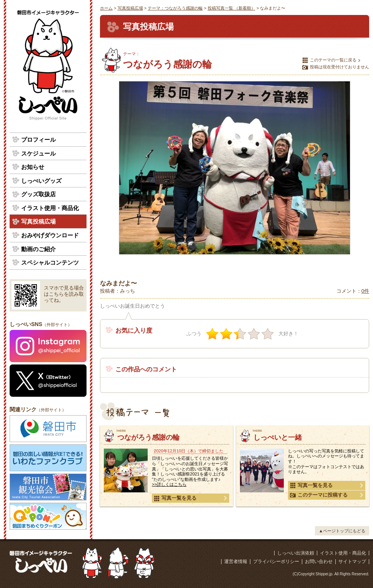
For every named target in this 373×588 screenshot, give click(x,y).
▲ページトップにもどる (342, 531)
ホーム (106, 8)
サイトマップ (352, 561)
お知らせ (33, 167)
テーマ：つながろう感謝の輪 (175, 8)
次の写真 (360, 174)
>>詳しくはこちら (169, 484)
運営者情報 (236, 561)
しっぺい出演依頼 (296, 553)
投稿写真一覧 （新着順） (231, 8)
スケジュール (38, 153)
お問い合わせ (319, 561)
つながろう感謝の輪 (148, 437)
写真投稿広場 (130, 8)
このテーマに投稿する (319, 495)
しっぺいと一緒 (278, 437)
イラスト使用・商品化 (50, 208)
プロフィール (38, 140)
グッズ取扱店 (38, 194)
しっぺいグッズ (41, 181)
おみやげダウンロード (50, 235)
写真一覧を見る (175, 498)
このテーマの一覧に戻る (329, 60)
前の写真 (109, 174)
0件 (365, 291)
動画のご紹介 (38, 249)
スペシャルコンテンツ (50, 263)
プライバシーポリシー (276, 561)
